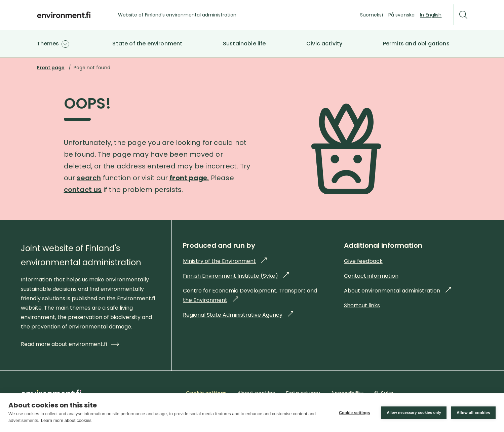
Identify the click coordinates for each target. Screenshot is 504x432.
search (89, 178)
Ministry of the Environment (225, 261)
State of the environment (147, 44)
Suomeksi (372, 15)
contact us (83, 190)
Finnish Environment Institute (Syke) (236, 276)
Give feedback (363, 261)
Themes (48, 44)
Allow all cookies (473, 413)
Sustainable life (244, 44)
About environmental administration (397, 291)
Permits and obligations (416, 44)
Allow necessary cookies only (414, 413)
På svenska (401, 15)
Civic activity (324, 44)
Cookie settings (354, 413)
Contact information (371, 276)
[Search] (463, 15)
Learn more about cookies (66, 420)
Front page (51, 68)
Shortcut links (362, 305)
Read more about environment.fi (70, 344)
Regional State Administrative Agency (238, 315)
